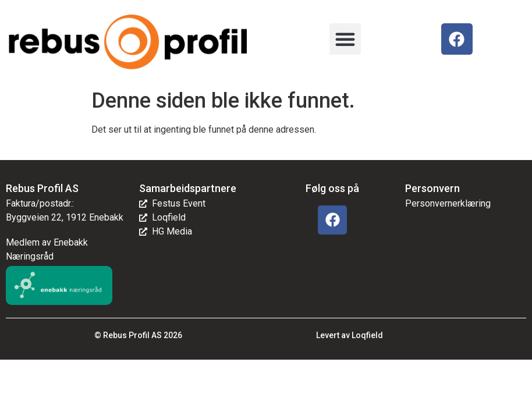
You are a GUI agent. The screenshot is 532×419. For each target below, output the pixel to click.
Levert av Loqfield (350, 335)
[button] (345, 39)
